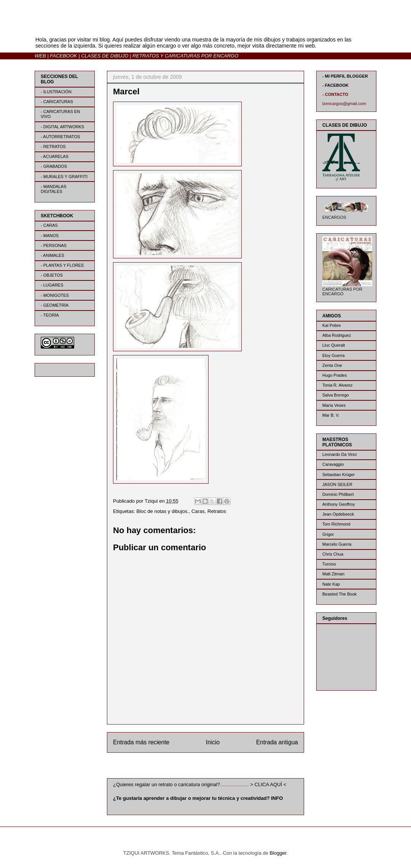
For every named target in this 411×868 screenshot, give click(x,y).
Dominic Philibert (338, 494)
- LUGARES (52, 285)
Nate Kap (331, 584)
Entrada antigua (277, 742)
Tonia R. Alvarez (337, 385)
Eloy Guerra (334, 355)
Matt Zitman (333, 574)
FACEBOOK (63, 56)
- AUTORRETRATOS (60, 137)
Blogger (278, 853)
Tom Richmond (336, 524)
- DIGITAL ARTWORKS (62, 127)
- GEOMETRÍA (55, 305)
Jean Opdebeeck (338, 514)
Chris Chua (333, 554)
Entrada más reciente (141, 742)
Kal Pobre (331, 325)
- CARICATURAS (57, 102)
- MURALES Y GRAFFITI (64, 177)
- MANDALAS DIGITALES (53, 189)
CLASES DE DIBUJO (105, 56)
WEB (40, 56)
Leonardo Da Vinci (339, 454)
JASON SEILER (337, 484)
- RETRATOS (53, 147)
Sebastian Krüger (339, 475)
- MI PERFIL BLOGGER (345, 76)
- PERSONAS (54, 245)
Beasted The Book (339, 594)
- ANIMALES (53, 255)
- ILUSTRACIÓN (56, 92)
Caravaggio (333, 464)
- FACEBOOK (335, 85)
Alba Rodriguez (337, 335)
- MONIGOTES (55, 295)
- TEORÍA (50, 315)
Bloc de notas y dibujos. (162, 511)
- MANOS (50, 236)
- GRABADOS (54, 166)
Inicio (213, 742)
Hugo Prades (335, 375)
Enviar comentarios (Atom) (221, 767)
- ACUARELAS (55, 156)
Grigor (328, 534)
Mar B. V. (331, 415)
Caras (198, 511)
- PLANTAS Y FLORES (62, 265)
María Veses (334, 405)
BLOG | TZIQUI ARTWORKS (110, 26)
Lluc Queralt (334, 345)
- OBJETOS (52, 275)
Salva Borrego (336, 395)
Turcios (329, 564)
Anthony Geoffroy (339, 504)
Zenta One (332, 365)
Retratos (217, 511)
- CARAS (49, 225)
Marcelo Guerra (337, 544)
